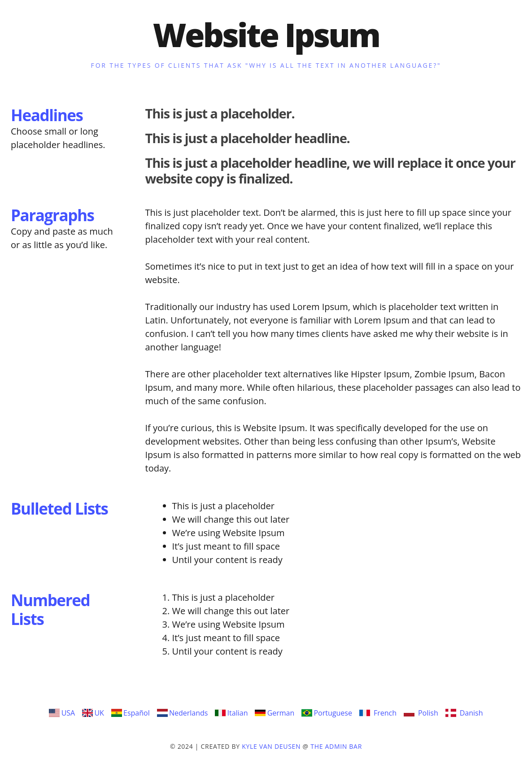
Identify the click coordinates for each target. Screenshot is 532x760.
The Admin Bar (336, 746)
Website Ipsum (266, 35)
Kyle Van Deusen (271, 746)
